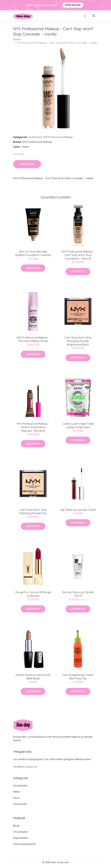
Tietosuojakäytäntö (25, 844)
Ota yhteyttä (20, 832)
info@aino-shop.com (25, 767)
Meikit (16, 792)
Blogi (16, 826)
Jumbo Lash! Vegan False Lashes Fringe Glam (78, 425)
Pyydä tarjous (73, 5)
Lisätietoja (27, 164)
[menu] (94, 16)
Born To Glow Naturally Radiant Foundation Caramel (33, 253)
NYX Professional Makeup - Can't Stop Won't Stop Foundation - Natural (78, 255)
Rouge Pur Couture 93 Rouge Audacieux (33, 594)
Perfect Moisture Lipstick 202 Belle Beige (33, 677)
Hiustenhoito (20, 786)
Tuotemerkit (35, 137)
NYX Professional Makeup (58, 137)
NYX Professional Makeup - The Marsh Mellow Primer (33, 339)
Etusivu (17, 39)
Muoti (16, 798)
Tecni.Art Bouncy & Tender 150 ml (78, 594)
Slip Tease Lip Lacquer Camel (78, 510)
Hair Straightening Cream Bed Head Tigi (78, 677)
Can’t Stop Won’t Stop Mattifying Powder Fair (33, 511)
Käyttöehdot (20, 838)
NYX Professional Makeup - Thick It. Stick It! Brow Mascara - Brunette (33, 427)
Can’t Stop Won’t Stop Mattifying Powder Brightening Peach (78, 341)
